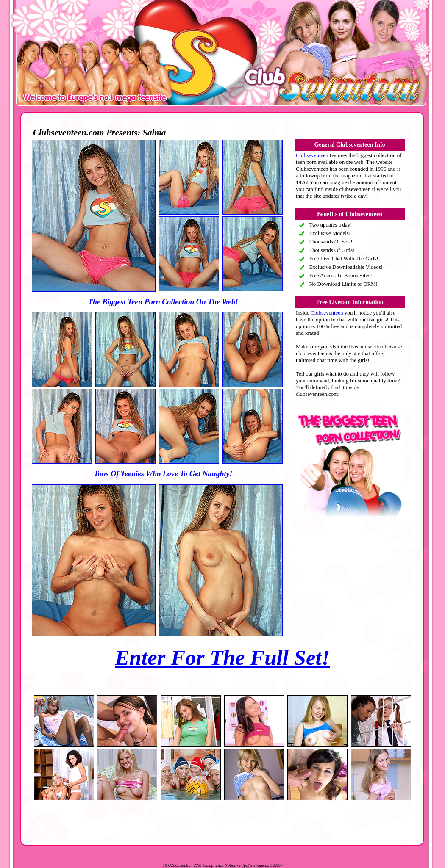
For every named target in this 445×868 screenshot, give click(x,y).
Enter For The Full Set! (222, 658)
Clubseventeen (312, 155)
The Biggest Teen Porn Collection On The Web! (163, 302)
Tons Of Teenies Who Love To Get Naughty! (163, 474)
